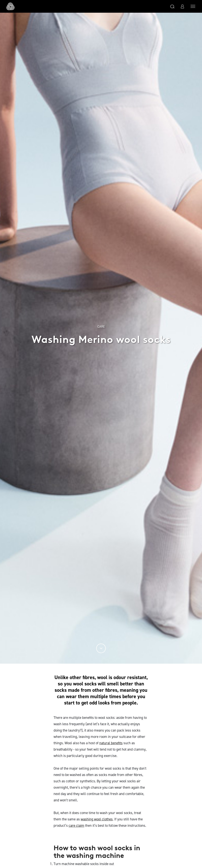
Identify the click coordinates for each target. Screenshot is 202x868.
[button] (172, 6)
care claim (76, 825)
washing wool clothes (97, 819)
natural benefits (111, 743)
